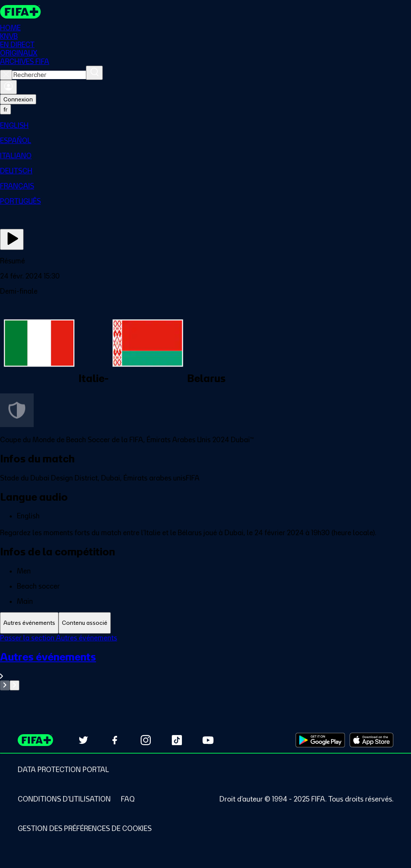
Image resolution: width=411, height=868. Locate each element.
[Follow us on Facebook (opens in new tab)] (115, 740)
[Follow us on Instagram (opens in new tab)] (146, 740)
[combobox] (49, 75)
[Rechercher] (94, 73)
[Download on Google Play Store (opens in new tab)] (320, 740)
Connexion (18, 99)
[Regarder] (12, 239)
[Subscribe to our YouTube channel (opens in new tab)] (208, 740)
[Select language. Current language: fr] (5, 109)
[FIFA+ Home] (20, 12)
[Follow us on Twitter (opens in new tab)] (83, 740)
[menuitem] (205, 125)
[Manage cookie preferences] (85, 828)
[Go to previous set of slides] (5, 685)
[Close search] (6, 75)
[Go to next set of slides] (15, 685)
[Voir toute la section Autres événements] (205, 665)
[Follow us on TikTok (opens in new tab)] (177, 740)
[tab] (29, 623)
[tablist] (205, 623)
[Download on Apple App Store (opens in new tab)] (371, 740)
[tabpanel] (205, 662)
